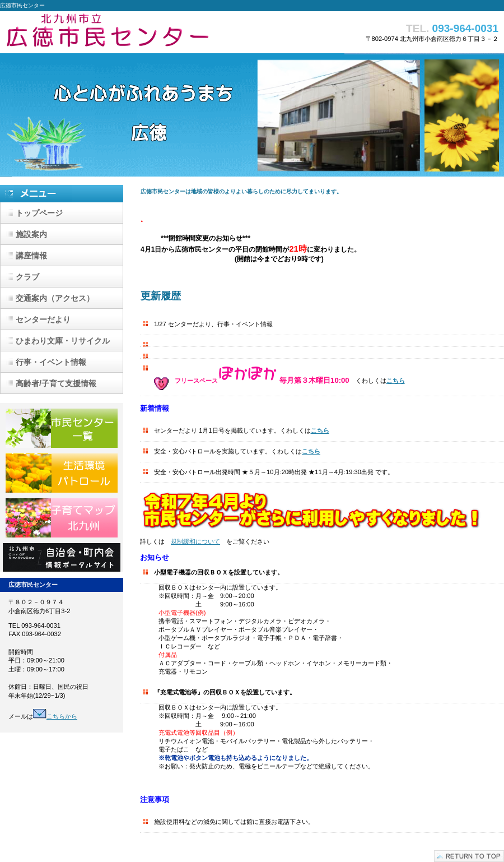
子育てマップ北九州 (62, 518)
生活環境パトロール (62, 473)
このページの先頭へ (469, 856)
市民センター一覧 (62, 428)
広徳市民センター (112, 32)
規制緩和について (195, 541)
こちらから (55, 716)
